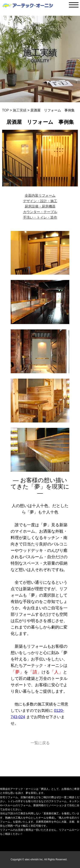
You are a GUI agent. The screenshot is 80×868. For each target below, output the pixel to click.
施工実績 (20, 110)
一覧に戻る (40, 743)
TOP (5, 110)
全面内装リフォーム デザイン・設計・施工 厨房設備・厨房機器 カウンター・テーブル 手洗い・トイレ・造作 (40, 206)
